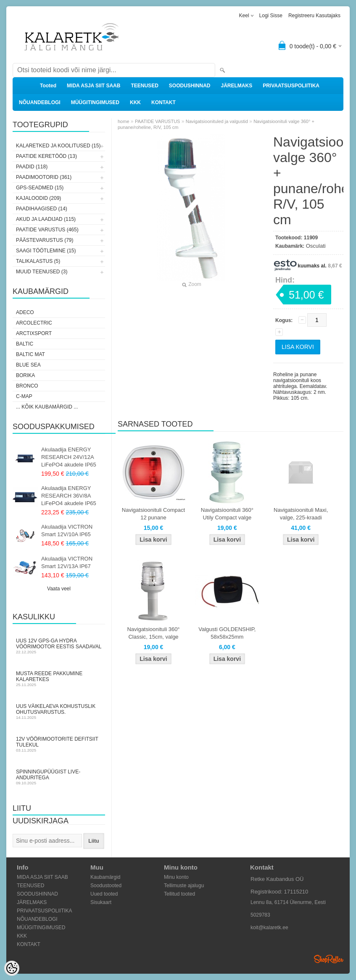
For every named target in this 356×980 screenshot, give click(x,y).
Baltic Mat (30, 354)
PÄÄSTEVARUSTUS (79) (45, 240)
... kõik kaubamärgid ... (47, 407)
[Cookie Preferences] (12, 968)
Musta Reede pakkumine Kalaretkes (59, 679)
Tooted (48, 86)
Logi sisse (271, 16)
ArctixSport (34, 333)
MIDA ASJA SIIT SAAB (94, 86)
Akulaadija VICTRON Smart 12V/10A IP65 (67, 531)
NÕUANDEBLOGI (40, 102)
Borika (25, 375)
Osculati (316, 246)
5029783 (260, 915)
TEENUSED (144, 86)
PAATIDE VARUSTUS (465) (47, 230)
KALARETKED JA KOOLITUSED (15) (58, 146)
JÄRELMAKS (236, 86)
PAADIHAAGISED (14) (42, 209)
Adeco (25, 312)
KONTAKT (163, 102)
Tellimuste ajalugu (184, 886)
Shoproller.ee (329, 959)
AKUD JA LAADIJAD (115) (46, 219)
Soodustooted (106, 886)
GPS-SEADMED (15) (40, 188)
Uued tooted (104, 894)
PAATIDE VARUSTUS (158, 121)
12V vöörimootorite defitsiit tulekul (59, 744)
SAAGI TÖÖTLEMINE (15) (46, 251)
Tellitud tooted (179, 894)
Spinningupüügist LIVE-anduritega (59, 777)
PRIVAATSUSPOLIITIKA (291, 86)
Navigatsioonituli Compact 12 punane (153, 514)
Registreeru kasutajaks (314, 16)
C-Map (24, 396)
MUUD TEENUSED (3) (42, 272)
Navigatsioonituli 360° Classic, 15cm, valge (153, 633)
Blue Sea (28, 365)
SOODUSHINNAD (190, 86)
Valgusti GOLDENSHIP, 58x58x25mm (227, 633)
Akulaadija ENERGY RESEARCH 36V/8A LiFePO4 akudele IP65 (69, 496)
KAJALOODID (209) (38, 198)
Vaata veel (59, 589)
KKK (135, 102)
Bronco (27, 386)
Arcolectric (34, 323)
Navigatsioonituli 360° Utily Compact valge (227, 514)
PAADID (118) (32, 167)
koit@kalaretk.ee (269, 928)
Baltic (25, 344)
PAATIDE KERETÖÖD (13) (46, 156)
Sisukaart (101, 902)
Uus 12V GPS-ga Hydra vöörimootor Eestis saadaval (59, 646)
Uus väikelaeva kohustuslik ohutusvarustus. (59, 711)
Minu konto (176, 877)
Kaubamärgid (105, 877)
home (124, 121)
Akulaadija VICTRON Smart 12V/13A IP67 (67, 562)
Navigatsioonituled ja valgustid (217, 121)
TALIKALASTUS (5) (38, 261)
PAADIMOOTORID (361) (44, 177)
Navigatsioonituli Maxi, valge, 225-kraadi (301, 514)
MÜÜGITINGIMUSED (95, 102)
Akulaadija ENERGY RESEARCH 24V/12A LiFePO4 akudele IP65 (69, 457)
